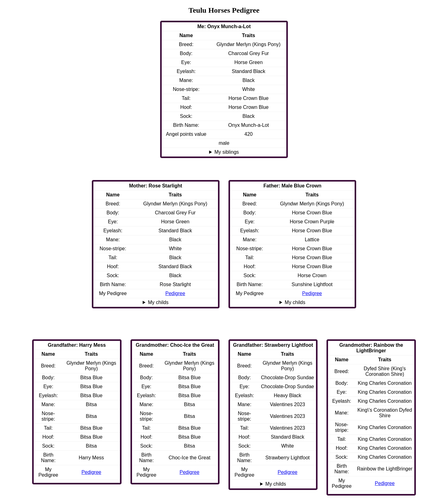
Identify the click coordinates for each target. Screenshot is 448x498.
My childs (295, 302)
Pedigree (312, 293)
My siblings (226, 152)
